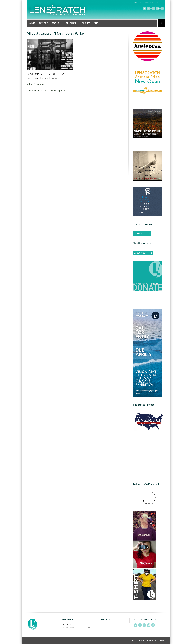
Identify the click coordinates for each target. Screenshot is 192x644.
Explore (43, 23)
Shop (97, 23)
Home (32, 23)
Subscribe (140, 253)
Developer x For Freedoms (46, 74)
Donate (138, 233)
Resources (72, 23)
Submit (86, 23)
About (159, 3)
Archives (67, 624)
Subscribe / (139, 3)
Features (57, 23)
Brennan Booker (37, 78)
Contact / (150, 3)
